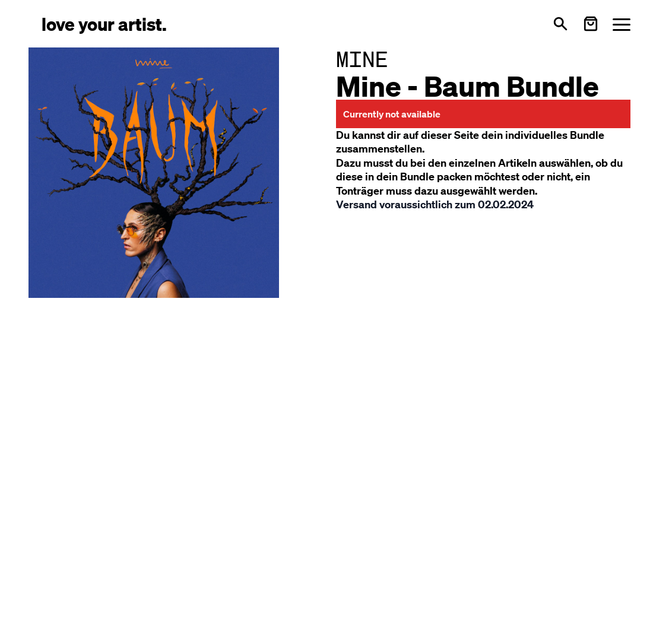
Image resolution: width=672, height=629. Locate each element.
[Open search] (560, 24)
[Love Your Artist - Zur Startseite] (104, 23)
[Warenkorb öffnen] (591, 24)
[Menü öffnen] (622, 24)
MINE (362, 59)
